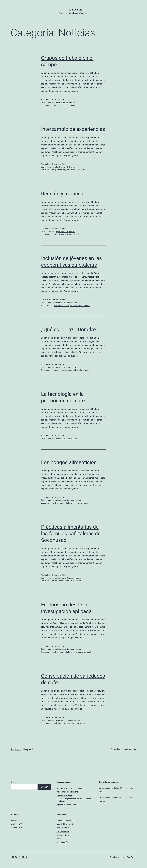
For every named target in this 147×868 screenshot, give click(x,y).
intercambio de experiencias (77, 170)
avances (57, 234)
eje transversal (60, 105)
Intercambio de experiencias (73, 129)
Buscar (14, 782)
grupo (68, 105)
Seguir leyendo (71, 91)
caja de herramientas (66, 723)
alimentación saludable (63, 503)
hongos (75, 503)
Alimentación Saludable (65, 500)
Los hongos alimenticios (69, 462)
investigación (87, 652)
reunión (76, 234)
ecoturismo (77, 652)
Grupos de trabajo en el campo (69, 788)
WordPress (131, 857)
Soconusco (77, 581)
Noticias (72, 102)
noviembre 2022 (17, 821)
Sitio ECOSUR (73, 10)
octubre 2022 (16, 824)
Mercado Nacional (63, 303)
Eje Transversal (62, 102)
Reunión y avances (62, 194)
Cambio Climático (64, 828)
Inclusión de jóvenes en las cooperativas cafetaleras (74, 800)
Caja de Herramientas (65, 720)
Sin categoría (62, 842)
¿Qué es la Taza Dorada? (69, 330)
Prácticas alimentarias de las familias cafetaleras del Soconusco (71, 534)
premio (79, 370)
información (84, 503)
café (56, 723)
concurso (58, 370)
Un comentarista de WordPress (112, 788)
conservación (80, 723)
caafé (56, 306)
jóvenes (73, 306)
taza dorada (87, 370)
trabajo (74, 105)
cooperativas (64, 306)
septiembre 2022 (18, 828)
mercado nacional (83, 306)
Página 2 (28, 749)
